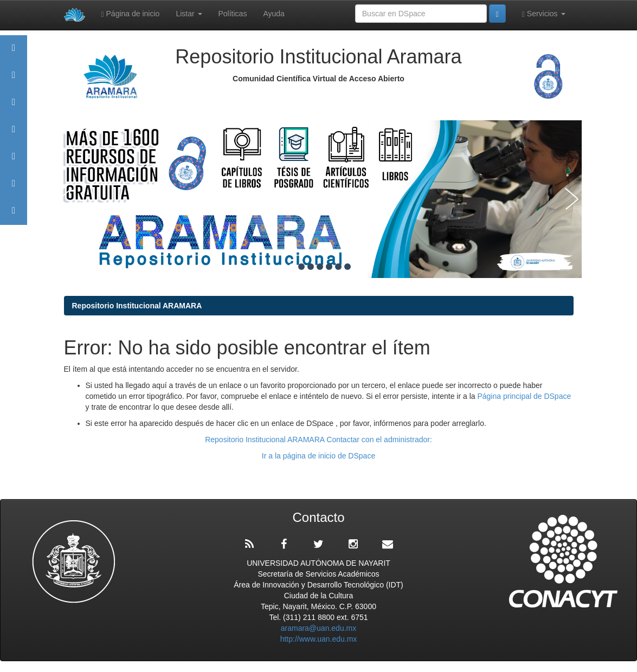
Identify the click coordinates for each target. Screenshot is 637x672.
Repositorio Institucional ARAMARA (137, 306)
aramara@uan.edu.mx (319, 628)
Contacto (14, 215)
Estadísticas (14, 188)
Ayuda (274, 14)
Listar (189, 14)
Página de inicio (131, 14)
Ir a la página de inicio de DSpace (318, 456)
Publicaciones (14, 134)
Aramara (14, 80)
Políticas (233, 14)
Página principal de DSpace (524, 396)
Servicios (544, 14)
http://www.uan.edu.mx (319, 639)
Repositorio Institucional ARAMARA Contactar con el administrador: (318, 440)
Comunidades (14, 107)
